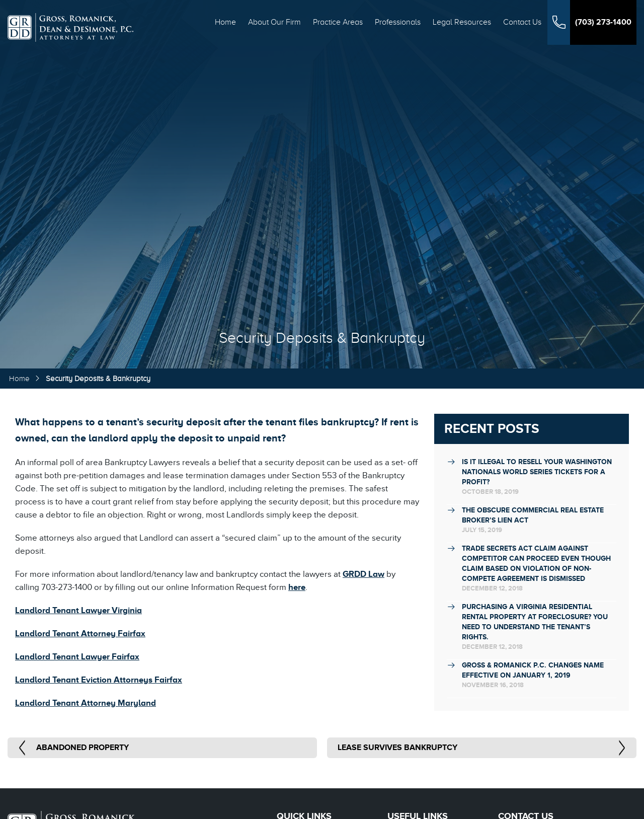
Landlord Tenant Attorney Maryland (86, 703)
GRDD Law (364, 574)
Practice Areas (338, 22)
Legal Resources (462, 22)
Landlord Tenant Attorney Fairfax (80, 634)
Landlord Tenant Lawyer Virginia (78, 610)
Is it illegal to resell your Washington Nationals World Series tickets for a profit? (537, 472)
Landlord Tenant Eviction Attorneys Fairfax (99, 680)
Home (225, 22)
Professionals (398, 22)
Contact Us (522, 22)
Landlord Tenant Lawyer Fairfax (77, 657)
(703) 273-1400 (603, 22)
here (297, 587)
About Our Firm (274, 22)
